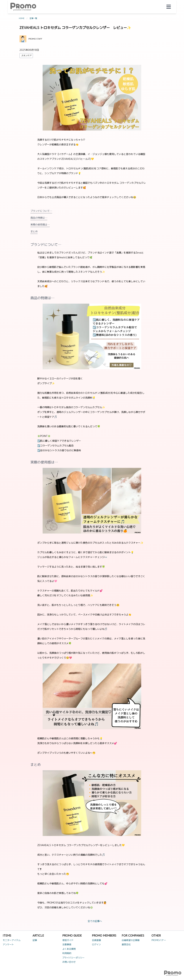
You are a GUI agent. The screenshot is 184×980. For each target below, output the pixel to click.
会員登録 (96, 940)
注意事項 (67, 944)
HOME (22, 18)
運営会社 (126, 944)
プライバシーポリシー (73, 958)
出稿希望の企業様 (131, 940)
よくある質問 (69, 949)
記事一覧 (33, 18)
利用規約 (67, 953)
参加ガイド (68, 940)
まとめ (34, 231)
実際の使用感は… (40, 225)
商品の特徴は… (39, 218)
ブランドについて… (41, 211)
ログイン (96, 944)
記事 (35, 940)
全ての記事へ (95, 921)
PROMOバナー (159, 940)
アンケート (8, 944)
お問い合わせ (69, 962)
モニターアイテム (12, 940)
